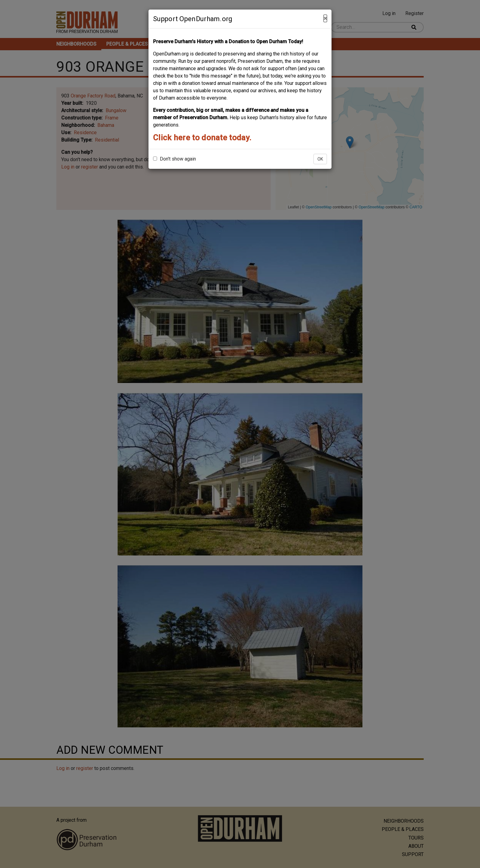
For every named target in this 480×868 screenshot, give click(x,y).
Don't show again (174, 159)
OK (320, 159)
